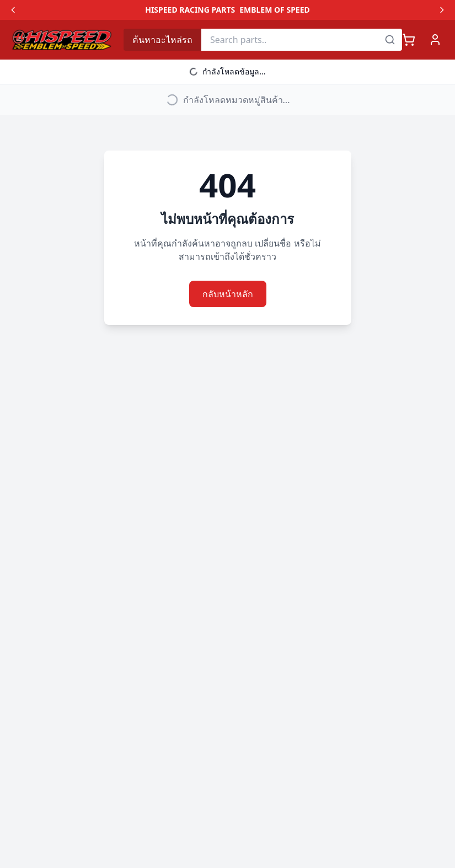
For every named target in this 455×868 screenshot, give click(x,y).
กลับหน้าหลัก (228, 294)
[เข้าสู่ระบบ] (435, 40)
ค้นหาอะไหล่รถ (162, 40)
